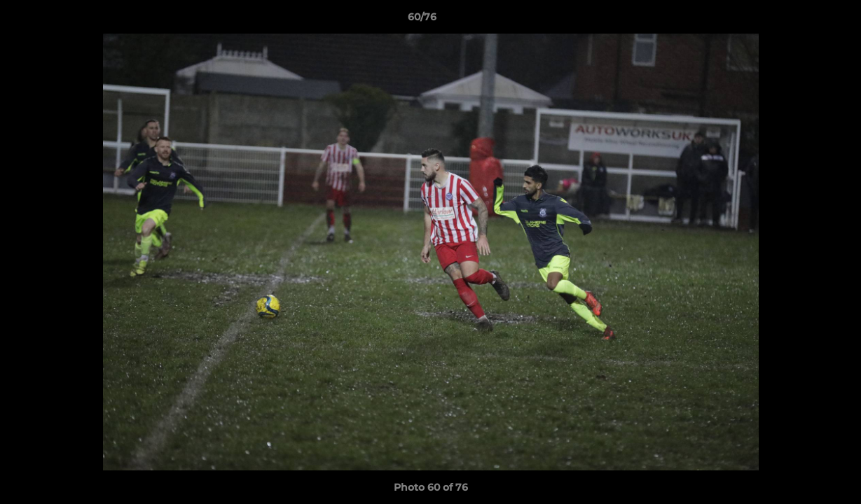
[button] (802, 20)
